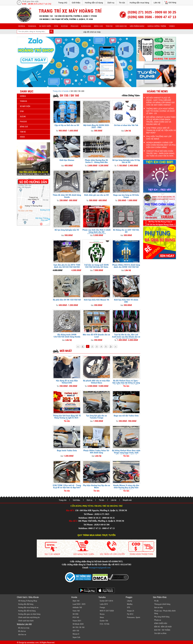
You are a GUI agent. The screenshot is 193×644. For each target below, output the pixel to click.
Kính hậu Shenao (67, 160)
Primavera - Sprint (134, 617)
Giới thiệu (76, 3)
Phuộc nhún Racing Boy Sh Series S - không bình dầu (96, 161)
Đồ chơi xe (22, 631)
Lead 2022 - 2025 (79, 604)
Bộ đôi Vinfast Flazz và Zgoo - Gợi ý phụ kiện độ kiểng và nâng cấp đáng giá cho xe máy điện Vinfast (126, 384)
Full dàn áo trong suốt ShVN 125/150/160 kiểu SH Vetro (96, 266)
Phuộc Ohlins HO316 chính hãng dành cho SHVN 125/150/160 (126, 266)
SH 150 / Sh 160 (79, 627)
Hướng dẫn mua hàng (139, 3)
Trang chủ (63, 3)
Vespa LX (131, 611)
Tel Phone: (89, 514)
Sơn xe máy (158, 607)
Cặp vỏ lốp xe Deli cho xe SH (67, 125)
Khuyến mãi (127, 500)
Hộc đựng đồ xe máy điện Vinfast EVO (67, 382)
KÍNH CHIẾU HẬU (161, 623)
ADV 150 (76, 631)
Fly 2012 (130, 614)
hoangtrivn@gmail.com (100, 568)
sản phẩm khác (137, 26)
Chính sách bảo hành (26, 621)
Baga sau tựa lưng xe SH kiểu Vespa (126, 196)
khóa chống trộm (157, 26)
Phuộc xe (158, 620)
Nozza (102, 614)
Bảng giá (98, 26)
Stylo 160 (76, 601)
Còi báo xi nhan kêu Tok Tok (126, 125)
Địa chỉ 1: (70, 510)
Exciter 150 (104, 621)
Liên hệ (157, 3)
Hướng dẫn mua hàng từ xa (28, 607)
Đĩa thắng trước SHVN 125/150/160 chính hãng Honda (67, 336)
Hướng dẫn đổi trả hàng (27, 611)
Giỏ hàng (172, 3)
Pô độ (156, 601)
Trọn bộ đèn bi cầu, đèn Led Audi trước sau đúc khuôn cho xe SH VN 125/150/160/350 (126, 337)
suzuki (64, 26)
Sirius (102, 617)
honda (22, 26)
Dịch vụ (111, 3)
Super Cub (76, 637)
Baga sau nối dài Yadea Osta (126, 416)
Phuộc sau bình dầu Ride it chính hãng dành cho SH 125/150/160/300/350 (96, 232)
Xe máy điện (45, 26)
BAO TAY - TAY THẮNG (162, 630)
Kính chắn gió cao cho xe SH (96, 195)
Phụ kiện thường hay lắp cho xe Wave (96, 486)
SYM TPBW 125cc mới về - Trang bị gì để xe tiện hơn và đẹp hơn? (67, 486)
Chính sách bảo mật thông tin (29, 617)
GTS (128, 607)
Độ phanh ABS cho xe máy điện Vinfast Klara (96, 382)
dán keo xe (121, 26)
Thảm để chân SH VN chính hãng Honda (67, 196)
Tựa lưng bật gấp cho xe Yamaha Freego (96, 417)
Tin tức (122, 3)
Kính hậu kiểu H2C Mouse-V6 (96, 300)
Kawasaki (86, 26)
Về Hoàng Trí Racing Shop (28, 601)
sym (56, 26)
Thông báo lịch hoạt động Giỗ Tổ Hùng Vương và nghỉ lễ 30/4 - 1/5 (67, 418)
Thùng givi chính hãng (162, 604)
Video (172, 26)
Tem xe (109, 26)
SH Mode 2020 (78, 624)
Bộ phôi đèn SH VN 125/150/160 (67, 300)
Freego (102, 607)
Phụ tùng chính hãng (162, 617)
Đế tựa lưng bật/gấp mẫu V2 (67, 230)
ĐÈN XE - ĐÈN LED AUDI (163, 627)
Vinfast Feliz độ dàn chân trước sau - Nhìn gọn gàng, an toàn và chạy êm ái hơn (161, 153)
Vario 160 (76, 611)
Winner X (76, 634)
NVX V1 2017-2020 (107, 611)
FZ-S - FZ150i (105, 624)
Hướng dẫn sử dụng (94, 3)
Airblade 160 (77, 607)
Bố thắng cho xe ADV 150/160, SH (126, 231)
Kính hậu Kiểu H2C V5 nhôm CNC (126, 301)
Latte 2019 (104, 604)
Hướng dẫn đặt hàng (26, 604)
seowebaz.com (33, 643)
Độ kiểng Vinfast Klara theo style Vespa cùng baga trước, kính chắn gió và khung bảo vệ (126, 453)
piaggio (74, 26)
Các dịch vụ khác (160, 633)
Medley (130, 604)
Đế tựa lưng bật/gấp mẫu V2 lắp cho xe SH (126, 161)
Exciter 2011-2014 (106, 601)
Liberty (130, 601)
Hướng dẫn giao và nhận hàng (29, 614)
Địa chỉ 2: (73, 521)
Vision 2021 (77, 621)
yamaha (32, 26)
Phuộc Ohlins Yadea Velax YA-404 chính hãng (96, 452)
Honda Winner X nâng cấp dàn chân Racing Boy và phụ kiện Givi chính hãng (126, 487)
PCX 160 (76, 617)
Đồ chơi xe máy (24, 628)
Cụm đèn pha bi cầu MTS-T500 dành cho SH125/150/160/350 (67, 266)
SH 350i (75, 614)
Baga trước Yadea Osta (67, 450)
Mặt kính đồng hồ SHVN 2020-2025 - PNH (96, 126)
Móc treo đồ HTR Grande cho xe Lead (96, 336)
